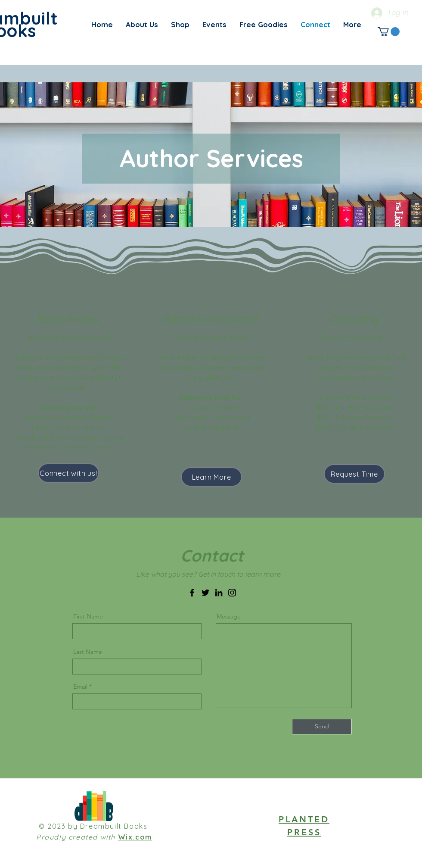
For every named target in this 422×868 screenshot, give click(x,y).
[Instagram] (232, 593)
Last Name (88, 652)
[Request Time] (354, 474)
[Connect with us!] (68, 473)
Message (229, 616)
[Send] (322, 727)
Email (80, 687)
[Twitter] (205, 593)
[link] (389, 32)
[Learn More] (211, 477)
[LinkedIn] (219, 593)
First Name (88, 616)
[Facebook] (192, 593)
